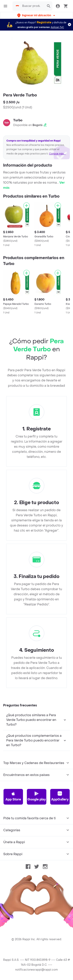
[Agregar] (26, 206)
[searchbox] (32, 6)
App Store (13, 796)
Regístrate (44, 22)
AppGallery (60, 796)
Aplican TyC (57, 27)
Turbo (18, 120)
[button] (36, 15)
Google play (37, 796)
